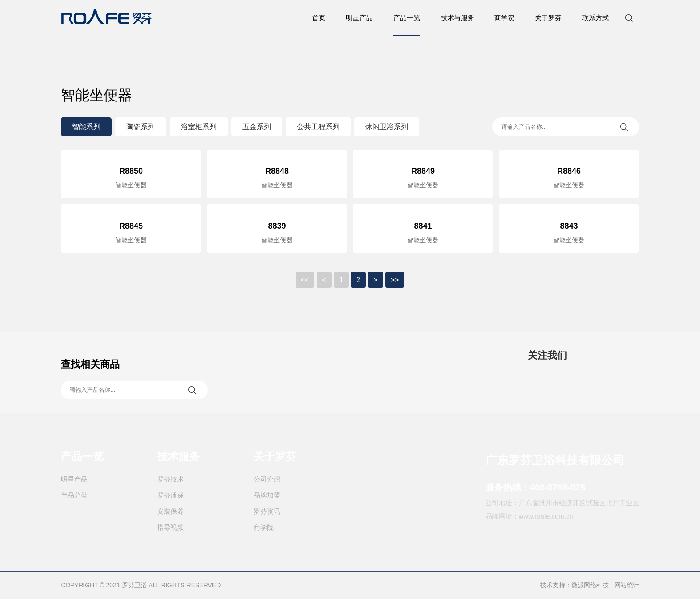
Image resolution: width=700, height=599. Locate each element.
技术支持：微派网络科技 (575, 586)
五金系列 (256, 127)
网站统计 (628, 586)
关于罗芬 (549, 18)
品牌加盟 (266, 496)
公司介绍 (266, 480)
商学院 (505, 18)
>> (395, 280)
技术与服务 (458, 18)
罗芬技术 (170, 480)
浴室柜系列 (198, 127)
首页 (319, 18)
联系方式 (596, 18)
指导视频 (170, 528)
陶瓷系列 (140, 127)
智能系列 (85, 127)
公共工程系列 (317, 127)
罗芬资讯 (266, 512)
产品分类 (73, 496)
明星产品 (360, 18)
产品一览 (407, 25)
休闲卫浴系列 (386, 127)
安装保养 (170, 512)
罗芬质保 (170, 496)
